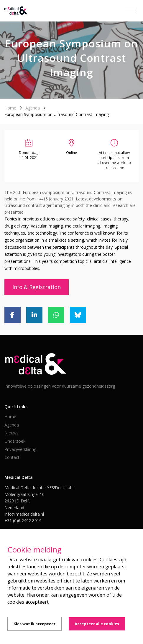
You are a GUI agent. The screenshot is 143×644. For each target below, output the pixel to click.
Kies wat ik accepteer (34, 624)
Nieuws (11, 433)
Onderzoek (15, 441)
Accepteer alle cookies (97, 624)
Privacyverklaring (20, 449)
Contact (12, 457)
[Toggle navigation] (130, 11)
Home (10, 108)
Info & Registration (37, 287)
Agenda (33, 108)
